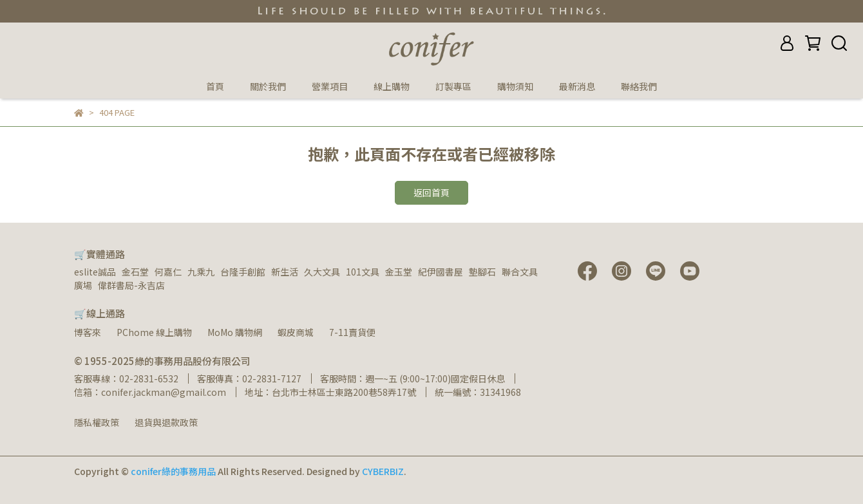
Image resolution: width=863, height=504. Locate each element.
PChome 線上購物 (154, 332)
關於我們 (268, 86)
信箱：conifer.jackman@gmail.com (150, 392)
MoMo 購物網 (235, 332)
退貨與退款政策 (166, 422)
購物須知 (515, 86)
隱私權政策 (97, 422)
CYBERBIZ (383, 471)
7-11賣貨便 (352, 332)
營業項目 (330, 86)
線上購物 (392, 86)
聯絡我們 (639, 86)
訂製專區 (453, 86)
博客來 (88, 332)
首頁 (215, 86)
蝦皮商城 (296, 332)
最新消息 (577, 86)
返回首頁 (431, 192)
